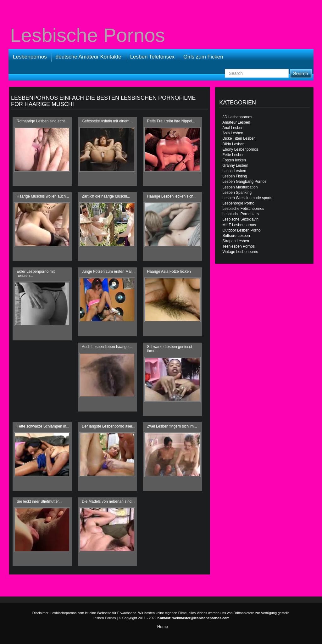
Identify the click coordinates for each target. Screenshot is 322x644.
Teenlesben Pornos (239, 246)
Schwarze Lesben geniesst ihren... (169, 349)
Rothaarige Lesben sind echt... (42, 121)
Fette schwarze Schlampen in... (43, 426)
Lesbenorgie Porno (238, 203)
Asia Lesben (233, 133)
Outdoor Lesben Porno (241, 230)
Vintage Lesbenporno (240, 252)
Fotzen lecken (234, 160)
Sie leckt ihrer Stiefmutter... (39, 501)
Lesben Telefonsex (152, 57)
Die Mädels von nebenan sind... (108, 501)
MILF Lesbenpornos (239, 225)
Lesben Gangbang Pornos (244, 182)
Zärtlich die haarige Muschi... (106, 196)
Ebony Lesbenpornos (240, 149)
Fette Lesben (233, 155)
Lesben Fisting (235, 176)
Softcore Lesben (236, 236)
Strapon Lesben (236, 241)
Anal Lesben (233, 128)
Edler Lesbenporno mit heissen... (36, 274)
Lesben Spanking (237, 193)
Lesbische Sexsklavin (240, 219)
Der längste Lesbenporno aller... (108, 426)
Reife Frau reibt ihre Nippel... (171, 121)
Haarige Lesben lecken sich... (172, 196)
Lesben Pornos (104, 618)
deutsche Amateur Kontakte (89, 57)
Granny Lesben (235, 165)
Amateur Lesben (236, 122)
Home (163, 627)
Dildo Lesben (233, 144)
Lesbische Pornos (88, 35)
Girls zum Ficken (203, 57)
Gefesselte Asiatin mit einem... (107, 121)
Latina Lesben (234, 171)
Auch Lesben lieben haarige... (107, 347)
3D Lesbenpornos (237, 117)
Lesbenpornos (30, 57)
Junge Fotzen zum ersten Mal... (108, 272)
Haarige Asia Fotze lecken (169, 272)
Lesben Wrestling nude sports (247, 198)
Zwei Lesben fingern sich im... (172, 426)
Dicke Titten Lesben (239, 138)
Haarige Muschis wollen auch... (43, 196)
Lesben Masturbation (240, 187)
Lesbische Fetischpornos (243, 209)
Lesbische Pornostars (240, 214)
